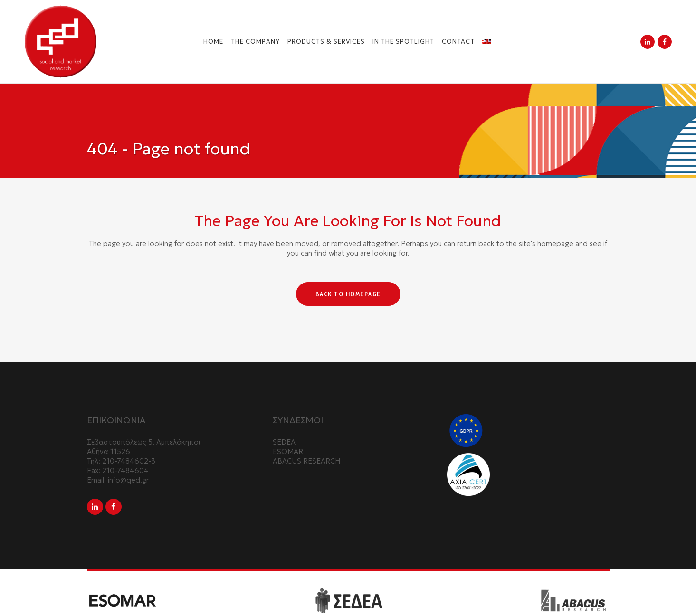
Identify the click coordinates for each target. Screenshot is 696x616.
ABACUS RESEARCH (306, 461)
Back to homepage (348, 294)
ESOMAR (288, 451)
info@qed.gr (128, 480)
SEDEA (284, 442)
